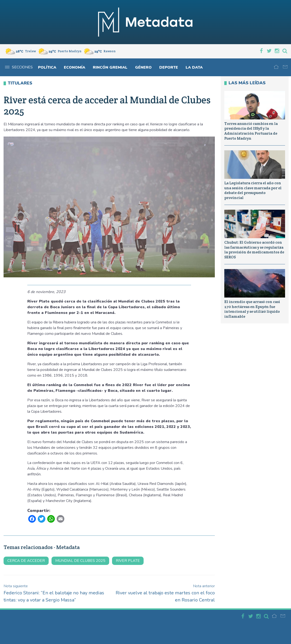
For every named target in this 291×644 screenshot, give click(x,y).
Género (143, 67)
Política (47, 67)
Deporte (169, 67)
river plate (128, 561)
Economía (75, 67)
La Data (194, 67)
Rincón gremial (110, 67)
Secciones (19, 67)
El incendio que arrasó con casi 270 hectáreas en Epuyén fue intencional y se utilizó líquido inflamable (252, 309)
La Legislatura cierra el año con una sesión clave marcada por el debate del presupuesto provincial (253, 190)
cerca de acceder (26, 561)
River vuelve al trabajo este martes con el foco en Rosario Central (165, 593)
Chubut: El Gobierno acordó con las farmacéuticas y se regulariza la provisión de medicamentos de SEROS (254, 250)
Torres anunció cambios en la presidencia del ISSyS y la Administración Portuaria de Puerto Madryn (251, 131)
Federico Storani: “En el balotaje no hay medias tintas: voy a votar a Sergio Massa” (54, 593)
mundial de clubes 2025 (80, 561)
